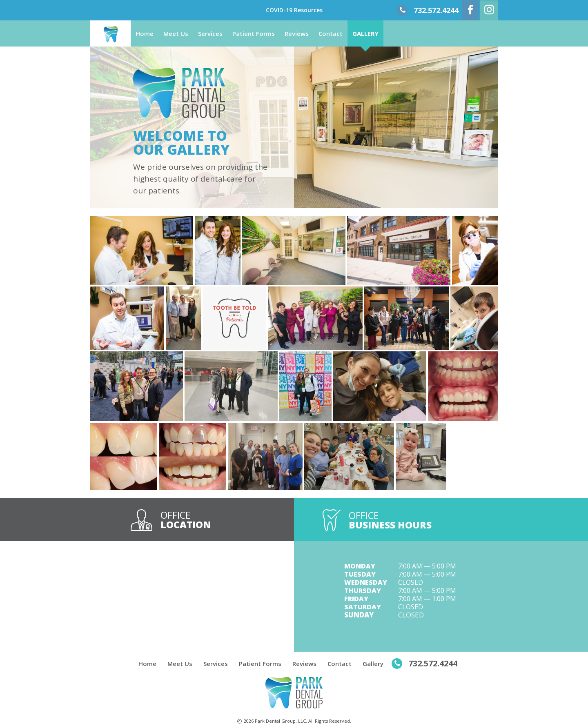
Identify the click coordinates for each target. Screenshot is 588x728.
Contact (331, 33)
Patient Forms (254, 33)
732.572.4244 (436, 10)
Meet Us (176, 33)
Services (210, 33)
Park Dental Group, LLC (280, 721)
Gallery (365, 33)
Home (145, 33)
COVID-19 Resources (294, 10)
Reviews (297, 33)
